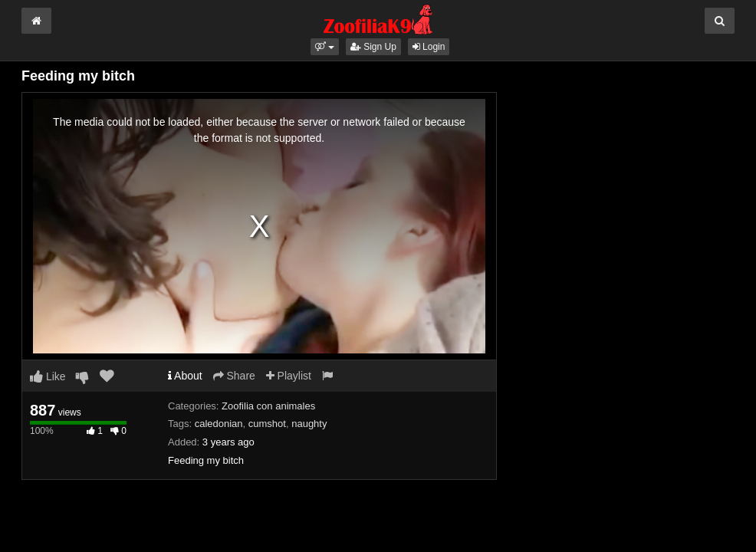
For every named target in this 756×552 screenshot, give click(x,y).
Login (429, 47)
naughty (309, 424)
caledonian (219, 424)
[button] (325, 47)
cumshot (267, 424)
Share (234, 376)
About (185, 376)
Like (48, 376)
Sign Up (373, 47)
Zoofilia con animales (268, 406)
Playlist (289, 376)
